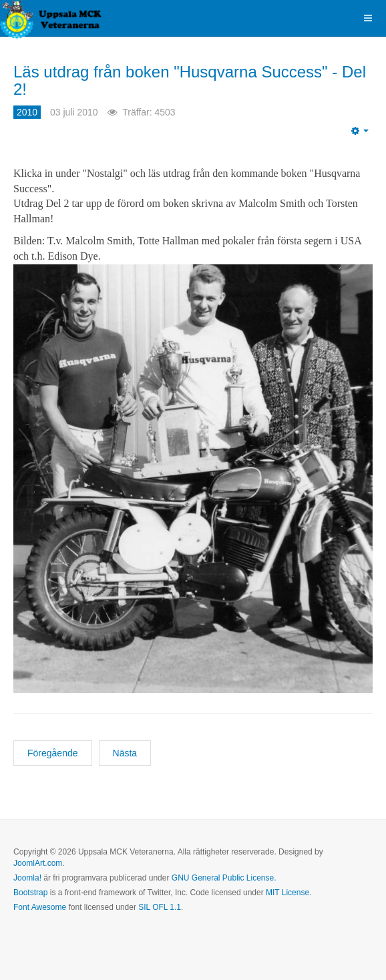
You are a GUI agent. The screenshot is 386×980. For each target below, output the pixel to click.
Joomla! (27, 878)
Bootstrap (30, 893)
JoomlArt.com (38, 863)
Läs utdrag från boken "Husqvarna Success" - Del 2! (190, 80)
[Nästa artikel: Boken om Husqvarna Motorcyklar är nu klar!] (125, 753)
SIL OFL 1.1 (160, 907)
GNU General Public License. (224, 878)
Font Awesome (40, 907)
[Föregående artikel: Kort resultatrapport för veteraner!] (53, 753)
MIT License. (288, 893)
